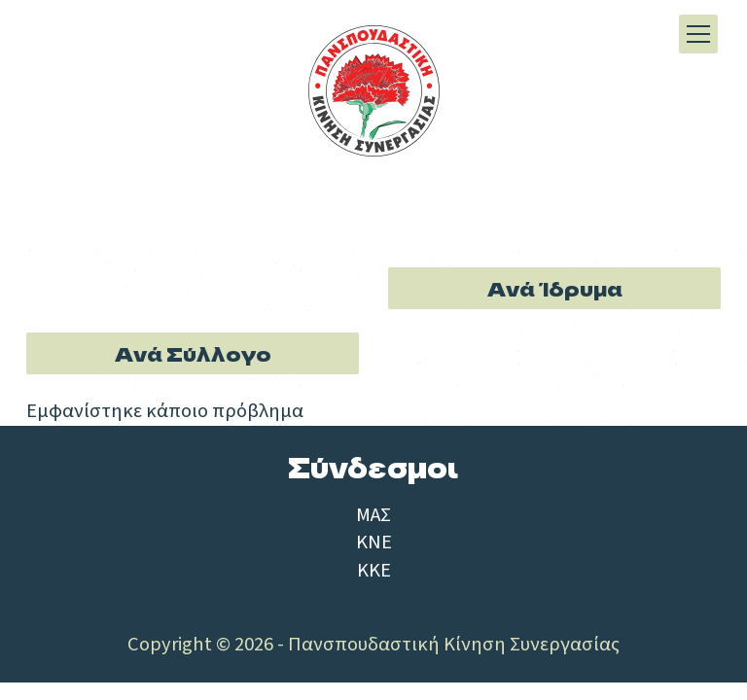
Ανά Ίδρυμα (555, 288)
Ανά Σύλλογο (193, 353)
